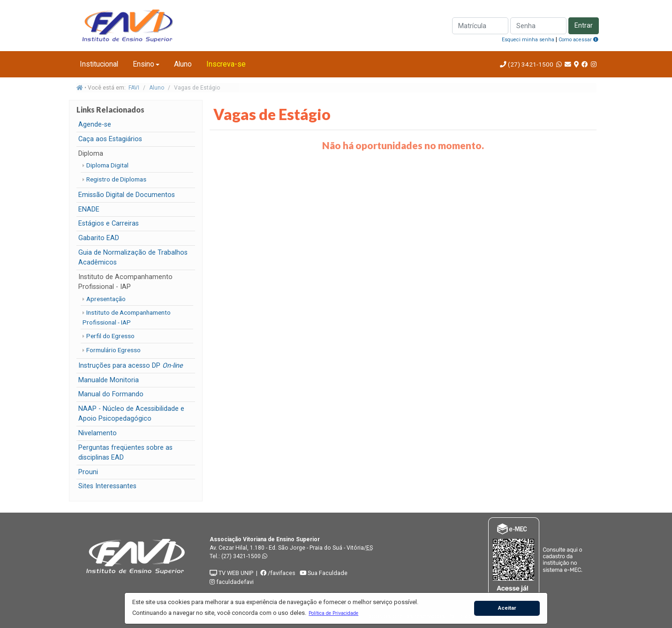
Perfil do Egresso (110, 336)
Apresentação (106, 299)
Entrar (584, 26)
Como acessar (578, 40)
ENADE (89, 209)
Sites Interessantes (107, 486)
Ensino (143, 64)
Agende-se (95, 125)
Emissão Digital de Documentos (127, 195)
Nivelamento (98, 433)
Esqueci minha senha (528, 40)
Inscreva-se (226, 64)
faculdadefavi (232, 582)
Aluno (183, 64)
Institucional (99, 64)
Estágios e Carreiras (109, 223)
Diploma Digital (107, 165)
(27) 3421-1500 (531, 64)
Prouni (88, 472)
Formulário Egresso (113, 350)
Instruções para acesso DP (131, 366)
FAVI (134, 88)
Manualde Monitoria (109, 380)
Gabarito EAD (99, 238)
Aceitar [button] (507, 608)
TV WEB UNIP (231, 573)
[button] (334, 613)
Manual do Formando (111, 394)
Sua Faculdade (324, 573)
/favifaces (278, 573)
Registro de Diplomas (116, 179)
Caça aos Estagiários (110, 139)
